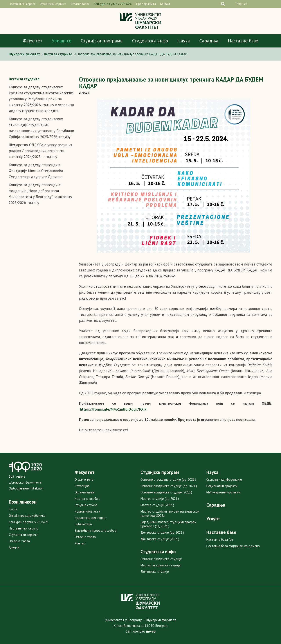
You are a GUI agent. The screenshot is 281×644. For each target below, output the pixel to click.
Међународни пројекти (223, 492)
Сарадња (209, 41)
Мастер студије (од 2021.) (160, 499)
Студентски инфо (150, 41)
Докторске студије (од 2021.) (162, 532)
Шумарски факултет (25, 54)
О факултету (84, 479)
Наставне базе (243, 41)
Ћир (239, 4)
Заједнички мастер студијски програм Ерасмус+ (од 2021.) (168, 524)
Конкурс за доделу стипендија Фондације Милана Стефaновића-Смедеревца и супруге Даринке (36, 171)
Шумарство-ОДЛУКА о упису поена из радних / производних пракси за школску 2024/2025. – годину (40, 151)
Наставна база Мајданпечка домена (233, 546)
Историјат (82, 486)
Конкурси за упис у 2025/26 (113, 4)
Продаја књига (146, 4)
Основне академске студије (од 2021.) (169, 486)
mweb (151, 631)
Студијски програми (102, 41)
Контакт (165, 4)
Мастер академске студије (160, 565)
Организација (85, 492)
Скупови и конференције (224, 479)
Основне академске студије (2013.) (166, 492)
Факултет (33, 41)
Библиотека (83, 524)
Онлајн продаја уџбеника (27, 516)
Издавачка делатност (91, 518)
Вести (13, 509)
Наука (184, 41)
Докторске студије (155, 572)
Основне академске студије (161, 559)
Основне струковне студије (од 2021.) (168, 479)
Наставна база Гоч (220, 539)
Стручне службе (86, 505)
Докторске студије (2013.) (160, 539)
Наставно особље (87, 499)
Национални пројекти (222, 486)
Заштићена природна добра (95, 530)
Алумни (14, 547)
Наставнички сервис (22, 4)
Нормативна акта (87, 511)
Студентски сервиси (53, 4)
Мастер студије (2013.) (157, 505)
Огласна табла (80, 4)
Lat (245, 4)
